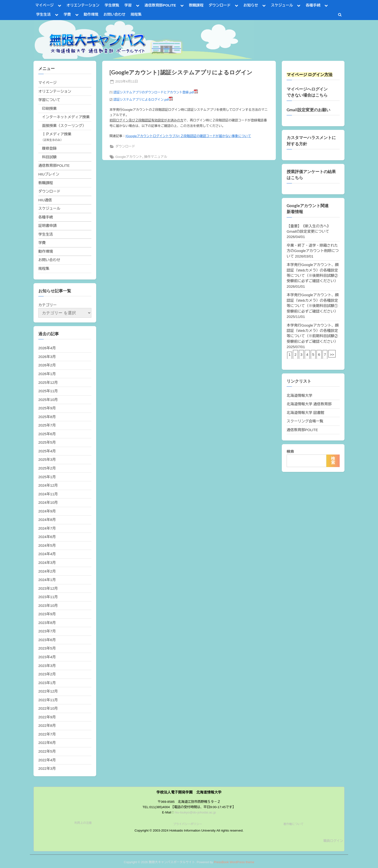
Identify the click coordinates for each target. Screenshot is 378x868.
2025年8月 (47, 417)
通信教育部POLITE (160, 5)
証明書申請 (47, 226)
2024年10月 (48, 502)
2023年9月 (47, 614)
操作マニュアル (156, 157)
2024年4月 (47, 554)
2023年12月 (48, 588)
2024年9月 (47, 511)
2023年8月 (47, 623)
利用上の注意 (83, 823)
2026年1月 (47, 374)
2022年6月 (47, 743)
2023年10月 (48, 605)
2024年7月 (47, 528)
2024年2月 (47, 571)
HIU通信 (45, 200)
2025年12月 (48, 382)
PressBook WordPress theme (234, 862)
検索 (290, 451)
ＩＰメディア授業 (57, 134)
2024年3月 (47, 563)
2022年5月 (47, 751)
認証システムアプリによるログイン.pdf (141, 100)
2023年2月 (47, 674)
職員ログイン (333, 841)
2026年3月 (47, 357)
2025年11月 (48, 391)
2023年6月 (47, 640)
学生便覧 (112, 5)
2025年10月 (48, 400)
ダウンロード (219, 5)
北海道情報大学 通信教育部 (309, 404)
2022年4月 (47, 760)
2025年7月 (47, 425)
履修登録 (49, 148)
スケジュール (282, 5)
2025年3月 (47, 459)
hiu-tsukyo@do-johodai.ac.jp (195, 812)
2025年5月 (47, 442)
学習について (49, 100)
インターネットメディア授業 (66, 117)
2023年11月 (48, 597)
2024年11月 (48, 494)
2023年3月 (47, 666)
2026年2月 (47, 365)
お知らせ (251, 5)
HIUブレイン (49, 174)
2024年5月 (47, 545)
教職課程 (196, 5)
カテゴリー (47, 305)
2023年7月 (47, 631)
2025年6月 (47, 434)
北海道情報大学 (299, 395)
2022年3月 (47, 768)
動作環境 (91, 14)
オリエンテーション (83, 5)
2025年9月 (47, 408)
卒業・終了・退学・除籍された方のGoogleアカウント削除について (313, 251)
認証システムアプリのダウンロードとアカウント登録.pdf (154, 92)
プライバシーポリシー (188, 824)
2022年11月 (48, 700)
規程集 (136, 14)
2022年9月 (47, 717)
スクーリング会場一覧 (305, 421)
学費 (67, 14)
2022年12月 (48, 691)
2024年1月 (47, 580)
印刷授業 (49, 108)
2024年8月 (47, 520)
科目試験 (49, 157)
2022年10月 (48, 708)
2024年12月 (48, 485)
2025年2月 (47, 468)
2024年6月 (47, 537)
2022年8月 (47, 725)
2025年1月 (47, 477)
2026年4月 (47, 348)
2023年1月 (47, 683)
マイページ (45, 5)
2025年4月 (47, 451)
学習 (128, 5)
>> (332, 354)
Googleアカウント (129, 157)
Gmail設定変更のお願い (308, 110)
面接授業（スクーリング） (64, 126)
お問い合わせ (114, 14)
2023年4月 (47, 657)
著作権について (293, 824)
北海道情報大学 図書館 (305, 413)
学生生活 (44, 14)
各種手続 (313, 5)
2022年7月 (47, 734)
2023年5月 (47, 648)
